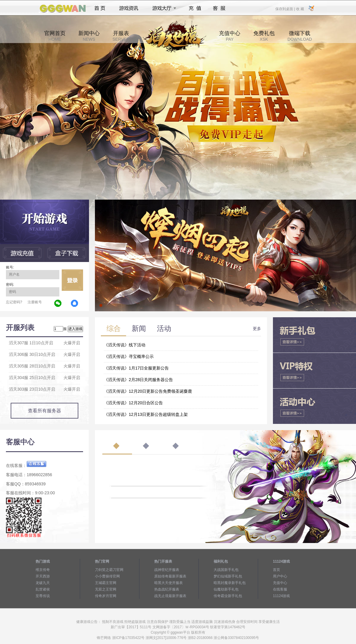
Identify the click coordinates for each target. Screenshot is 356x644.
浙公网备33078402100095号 (236, 638)
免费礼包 (264, 36)
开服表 (121, 36)
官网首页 (55, 36)
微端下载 (300, 36)
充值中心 (230, 36)
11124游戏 (281, 596)
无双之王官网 (106, 589)
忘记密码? (14, 302)
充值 (195, 8)
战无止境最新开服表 (170, 596)
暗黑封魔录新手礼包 (230, 583)
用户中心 (280, 576)
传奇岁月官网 (106, 596)
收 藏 (300, 9)
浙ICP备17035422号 (128, 638)
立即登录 (72, 280)
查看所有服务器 (44, 411)
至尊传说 (43, 596)
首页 (100, 8)
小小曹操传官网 (107, 576)
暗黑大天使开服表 (169, 583)
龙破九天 (43, 583)
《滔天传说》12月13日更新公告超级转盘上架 (146, 414)
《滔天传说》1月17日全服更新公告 (136, 368)
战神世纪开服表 (167, 570)
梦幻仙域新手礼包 (228, 576)
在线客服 (280, 589)
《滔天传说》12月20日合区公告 (133, 403)
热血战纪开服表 (167, 589)
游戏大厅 (163, 8)
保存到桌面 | (285, 9)
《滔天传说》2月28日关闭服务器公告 (138, 380)
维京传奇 (43, 570)
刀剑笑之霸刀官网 (109, 570)
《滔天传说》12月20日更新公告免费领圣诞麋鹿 (148, 391)
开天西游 (43, 576)
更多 (257, 329)
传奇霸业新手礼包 (228, 596)
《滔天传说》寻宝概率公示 (129, 356)
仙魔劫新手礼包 (226, 589)
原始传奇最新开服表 (170, 576)
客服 (219, 8)
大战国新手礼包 (226, 570)
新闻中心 (89, 36)
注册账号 (35, 302)
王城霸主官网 (106, 583)
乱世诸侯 (43, 589)
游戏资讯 (129, 8)
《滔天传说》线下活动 (125, 345)
